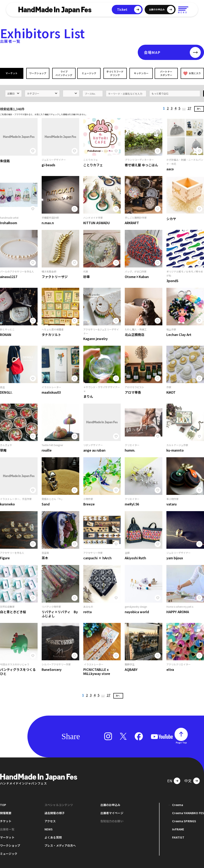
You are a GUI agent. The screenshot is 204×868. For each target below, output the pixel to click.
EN (170, 779)
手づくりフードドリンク (115, 73)
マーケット (12, 73)
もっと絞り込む (160, 92)
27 (189, 107)
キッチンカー (141, 73)
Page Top (181, 741)
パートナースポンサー (166, 73)
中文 (188, 779)
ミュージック (89, 73)
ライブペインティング (63, 73)
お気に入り (192, 73)
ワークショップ (38, 73)
